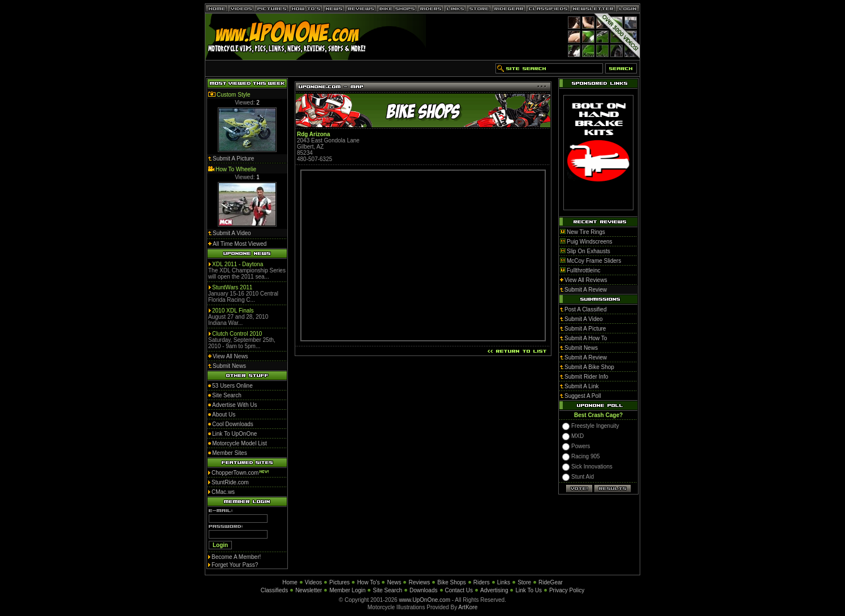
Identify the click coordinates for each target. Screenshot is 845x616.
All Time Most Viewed (240, 244)
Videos (313, 582)
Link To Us (529, 590)
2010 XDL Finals (233, 311)
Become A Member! (236, 557)
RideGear (551, 582)
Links (504, 582)
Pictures (339, 582)
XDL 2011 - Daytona (238, 264)
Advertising (494, 590)
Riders (482, 582)
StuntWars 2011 (232, 287)
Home (290, 582)
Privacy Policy (567, 590)
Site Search (387, 590)
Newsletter (309, 590)
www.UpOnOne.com (424, 600)
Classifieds (274, 590)
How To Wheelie (236, 169)
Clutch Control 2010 (237, 334)
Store (524, 582)
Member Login (347, 590)
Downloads (423, 590)
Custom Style (233, 95)
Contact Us (459, 590)
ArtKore (468, 607)
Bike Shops (452, 582)
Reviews (419, 582)
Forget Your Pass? (235, 565)
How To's (368, 582)
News (394, 582)
